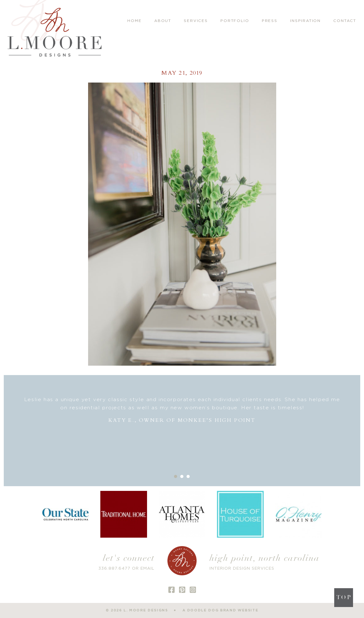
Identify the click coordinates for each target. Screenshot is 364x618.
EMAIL (148, 569)
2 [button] (182, 476)
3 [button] (188, 476)
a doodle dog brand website (221, 610)
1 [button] (176, 476)
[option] (182, 410)
